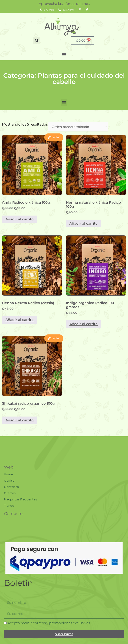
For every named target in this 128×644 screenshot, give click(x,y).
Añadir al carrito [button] (20, 219)
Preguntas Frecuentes (21, 499)
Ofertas (10, 493)
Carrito (9, 481)
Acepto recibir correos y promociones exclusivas (49, 623)
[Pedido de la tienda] (78, 127)
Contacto (11, 487)
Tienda (9, 506)
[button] (37, 41)
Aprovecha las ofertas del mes (64, 4)
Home (9, 474)
